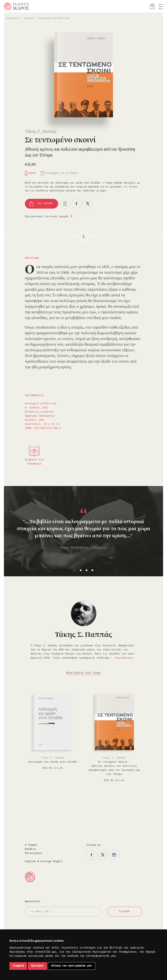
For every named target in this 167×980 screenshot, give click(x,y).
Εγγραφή (125, 911)
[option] (83, 524)
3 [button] (87, 570)
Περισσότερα (124, 658)
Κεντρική (13, 18)
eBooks (29, 18)
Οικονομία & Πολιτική (54, 18)
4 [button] (92, 570)
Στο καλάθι (45, 204)
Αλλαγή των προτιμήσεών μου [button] (71, 966)
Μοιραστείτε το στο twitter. (88, 204)
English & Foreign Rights (44, 862)
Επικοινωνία (33, 853)
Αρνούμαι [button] (37, 966)
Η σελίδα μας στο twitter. (103, 855)
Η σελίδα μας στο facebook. (91, 855)
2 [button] (81, 570)
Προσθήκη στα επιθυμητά (65, 204)
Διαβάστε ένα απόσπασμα (34, 462)
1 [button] (75, 570)
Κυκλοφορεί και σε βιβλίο (62, 173)
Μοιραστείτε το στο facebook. (76, 204)
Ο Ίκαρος (31, 845)
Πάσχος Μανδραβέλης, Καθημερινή (84, 548)
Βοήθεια (30, 849)
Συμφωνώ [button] (18, 966)
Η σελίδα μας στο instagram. (114, 855)
